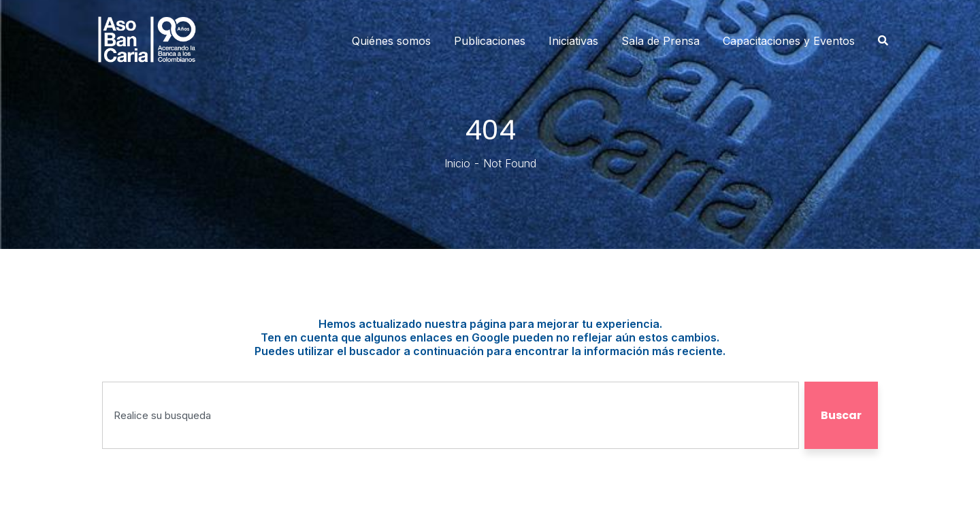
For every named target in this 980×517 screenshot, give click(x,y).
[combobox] (451, 415)
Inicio (457, 163)
